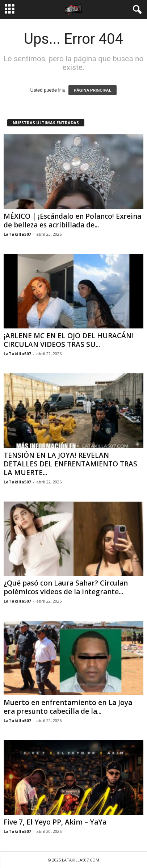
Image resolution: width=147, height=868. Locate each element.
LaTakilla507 (17, 234)
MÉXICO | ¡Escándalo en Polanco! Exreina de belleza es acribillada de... (72, 221)
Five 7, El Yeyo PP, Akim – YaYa (55, 822)
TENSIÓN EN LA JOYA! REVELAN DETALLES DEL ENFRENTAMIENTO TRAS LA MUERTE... (70, 464)
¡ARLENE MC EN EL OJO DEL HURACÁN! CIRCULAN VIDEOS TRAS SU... (68, 340)
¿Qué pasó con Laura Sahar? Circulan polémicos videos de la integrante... (66, 587)
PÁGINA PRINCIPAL (93, 90)
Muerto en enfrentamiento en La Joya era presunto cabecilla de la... (68, 707)
